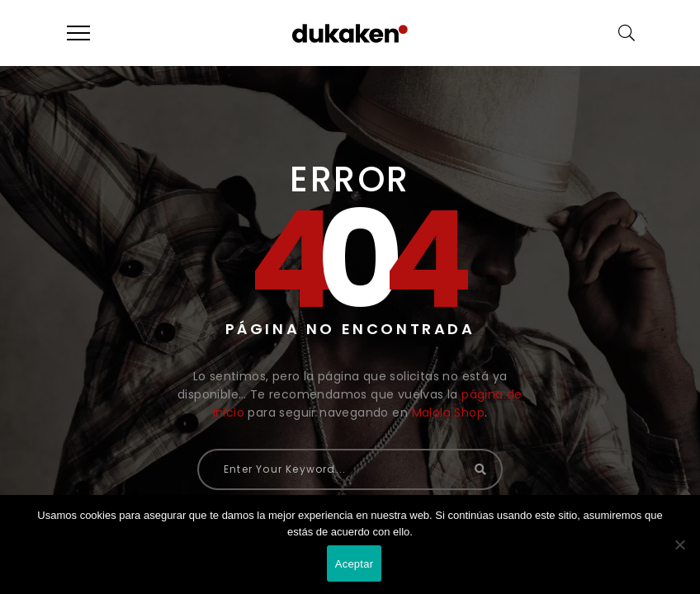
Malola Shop (448, 412)
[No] (679, 544)
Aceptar (355, 564)
